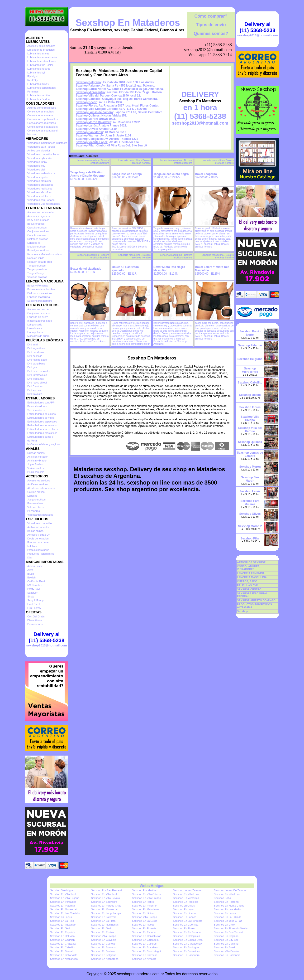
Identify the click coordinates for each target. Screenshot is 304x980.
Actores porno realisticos (42, 108)
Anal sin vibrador (37, 461)
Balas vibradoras (37, 406)
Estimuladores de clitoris (41, 414)
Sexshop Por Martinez (145, 890)
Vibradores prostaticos (40, 185)
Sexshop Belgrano (88, 82)
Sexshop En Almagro (144, 959)
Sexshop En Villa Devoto (105, 898)
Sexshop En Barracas (145, 955)
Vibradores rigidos (38, 177)
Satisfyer (32, 593)
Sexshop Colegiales (89, 139)
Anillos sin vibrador (38, 527)
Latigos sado (35, 325)
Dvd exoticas (35, 356)
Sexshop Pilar (85, 146)
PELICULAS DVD (248, 585)
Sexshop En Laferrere (104, 917)
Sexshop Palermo (88, 86)
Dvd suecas (34, 390)
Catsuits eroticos (37, 228)
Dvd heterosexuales (39, 371)
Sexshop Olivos (86, 129)
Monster (32, 134)
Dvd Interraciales (37, 375)
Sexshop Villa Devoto (226, 951)
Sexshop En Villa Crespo (146, 898)
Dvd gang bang (36, 364)
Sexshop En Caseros (144, 944)
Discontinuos (35, 620)
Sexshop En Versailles (186, 898)
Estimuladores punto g (40, 437)
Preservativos (35, 503)
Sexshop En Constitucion (147, 936)
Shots (31, 597)
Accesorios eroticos (39, 480)
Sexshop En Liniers (143, 913)
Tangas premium (37, 269)
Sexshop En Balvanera (186, 955)
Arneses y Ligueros (38, 216)
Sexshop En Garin (102, 928)
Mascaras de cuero (38, 336)
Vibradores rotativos (39, 196)
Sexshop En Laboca (185, 917)
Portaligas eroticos (38, 250)
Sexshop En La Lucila (145, 921)
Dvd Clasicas (35, 386)
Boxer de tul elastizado (86, 269)
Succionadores (36, 410)
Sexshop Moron (86, 119)
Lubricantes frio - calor (40, 65)
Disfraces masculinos (40, 293)
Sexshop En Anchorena (105, 959)
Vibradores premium (39, 181)
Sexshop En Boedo (225, 947)
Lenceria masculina (39, 297)
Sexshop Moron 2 (250, 526)
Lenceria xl (34, 243)
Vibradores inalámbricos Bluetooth (47, 143)
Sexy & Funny (35, 600)
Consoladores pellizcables (43, 119)
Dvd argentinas (36, 348)
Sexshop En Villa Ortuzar (147, 894)
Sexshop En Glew (224, 925)
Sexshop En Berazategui (146, 951)
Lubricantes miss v (38, 84)
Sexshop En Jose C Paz (228, 921)
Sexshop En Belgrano (104, 955)
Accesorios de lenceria (40, 212)
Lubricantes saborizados (41, 88)
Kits (29, 558)
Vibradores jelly (36, 166)
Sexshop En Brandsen (145, 947)
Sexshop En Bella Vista (64, 955)
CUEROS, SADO (247, 581)
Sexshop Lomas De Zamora (230, 890)
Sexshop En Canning (226, 944)
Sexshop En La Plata (103, 921)
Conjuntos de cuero (39, 313)
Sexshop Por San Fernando (107, 890)
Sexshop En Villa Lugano (65, 898)
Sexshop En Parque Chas (106, 906)
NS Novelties (35, 585)
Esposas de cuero (38, 317)
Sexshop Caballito (88, 99)
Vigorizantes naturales (40, 515)
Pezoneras (34, 511)
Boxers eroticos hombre (41, 289)
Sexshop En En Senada (187, 932)
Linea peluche (36, 332)
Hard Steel (33, 604)
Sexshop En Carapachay (187, 944)
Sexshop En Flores (184, 928)
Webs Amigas (152, 886)
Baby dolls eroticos (38, 220)
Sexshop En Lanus (225, 913)
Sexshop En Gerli (60, 928)
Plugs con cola (36, 472)
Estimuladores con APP (41, 403)
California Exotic (37, 581)
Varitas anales (36, 468)
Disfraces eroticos (38, 239)
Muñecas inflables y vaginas (44, 444)
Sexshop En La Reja (62, 921)
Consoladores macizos (40, 112)
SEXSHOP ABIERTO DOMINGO (256, 600)
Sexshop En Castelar (103, 944)
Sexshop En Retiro (143, 902)
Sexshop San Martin (89, 132)
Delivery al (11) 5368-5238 (47, 637)
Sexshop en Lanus (61, 917)
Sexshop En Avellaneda (64, 959)
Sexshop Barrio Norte (90, 89)
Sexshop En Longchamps (106, 913)
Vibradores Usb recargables (43, 204)
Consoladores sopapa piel (42, 131)
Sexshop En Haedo (143, 925)
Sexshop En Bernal (61, 951)
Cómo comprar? (211, 16)
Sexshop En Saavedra (104, 902)
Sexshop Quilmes (88, 116)
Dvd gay (32, 367)
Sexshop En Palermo (144, 906)
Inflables (32, 546)
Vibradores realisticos (40, 189)
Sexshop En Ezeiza (102, 932)
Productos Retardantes (41, 554)
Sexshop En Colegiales (186, 936)
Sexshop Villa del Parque (93, 96)
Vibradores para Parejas (41, 147)
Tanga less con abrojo (127, 174)
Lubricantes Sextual (39, 99)
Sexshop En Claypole (103, 940)
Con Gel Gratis (36, 616)
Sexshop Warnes (87, 136)
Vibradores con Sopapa (41, 200)
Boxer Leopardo (206, 174)
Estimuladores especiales (42, 422)
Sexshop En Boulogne (186, 947)
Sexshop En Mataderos (128, 23)
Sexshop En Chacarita (63, 944)
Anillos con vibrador (39, 150)
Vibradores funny (37, 162)
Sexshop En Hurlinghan (105, 925)
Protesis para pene (38, 550)
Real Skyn (33, 80)
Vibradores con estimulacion (44, 154)
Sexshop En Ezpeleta (63, 932)
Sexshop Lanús (86, 126)
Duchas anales (36, 453)
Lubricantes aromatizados (42, 57)
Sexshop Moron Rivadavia (93, 122)
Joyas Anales (35, 464)
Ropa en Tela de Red (40, 262)
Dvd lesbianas (36, 379)
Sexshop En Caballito (63, 947)
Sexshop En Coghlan (226, 936)
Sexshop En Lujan (183, 909)
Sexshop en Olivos (184, 906)
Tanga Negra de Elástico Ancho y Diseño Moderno (88, 174)
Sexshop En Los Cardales (65, 913)
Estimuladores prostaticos (42, 433)
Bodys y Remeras (38, 286)
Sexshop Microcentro (90, 92)
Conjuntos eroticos (38, 231)
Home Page (76, 156)
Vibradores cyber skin (40, 158)
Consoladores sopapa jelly (43, 127)
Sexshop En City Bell (226, 940)
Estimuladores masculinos (43, 429)
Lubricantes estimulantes (42, 61)
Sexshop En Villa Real (63, 894)
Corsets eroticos (37, 235)
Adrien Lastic (35, 566)
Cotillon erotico (36, 492)
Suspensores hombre (40, 301)
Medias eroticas (36, 247)
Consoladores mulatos (40, 115)
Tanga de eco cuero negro (171, 174)
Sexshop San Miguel (62, 890)
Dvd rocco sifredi (37, 383)
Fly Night (32, 76)
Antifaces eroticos (38, 484)
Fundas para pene (38, 542)
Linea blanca (35, 328)
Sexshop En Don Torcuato (229, 932)
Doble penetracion (38, 539)
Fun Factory (34, 608)
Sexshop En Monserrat (63, 909)
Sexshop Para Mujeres (250, 503)
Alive (30, 570)
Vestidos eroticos (37, 277)
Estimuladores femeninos (42, 425)
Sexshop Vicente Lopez (92, 142)
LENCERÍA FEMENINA (251, 573)
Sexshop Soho (223, 898)
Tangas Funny (36, 273)
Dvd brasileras (36, 352)
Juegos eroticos (36, 500)
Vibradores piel (36, 170)
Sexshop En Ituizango (63, 925)
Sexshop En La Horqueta (188, 921)
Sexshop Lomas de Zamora (94, 112)
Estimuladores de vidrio (41, 418)
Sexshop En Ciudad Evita (188, 940)
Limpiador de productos (41, 50)
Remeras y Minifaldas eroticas (45, 254)
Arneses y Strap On (39, 535)
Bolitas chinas (35, 531)
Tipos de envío (211, 25)
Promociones (35, 624)
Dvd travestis (35, 394)
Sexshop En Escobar (144, 932)
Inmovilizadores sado (40, 321)
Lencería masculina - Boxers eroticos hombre (93, 162)
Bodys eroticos (36, 224)
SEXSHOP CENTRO (249, 589)
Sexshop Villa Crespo (90, 109)
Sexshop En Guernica (186, 925)
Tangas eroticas (36, 266)
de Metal (32, 441)
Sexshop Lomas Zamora (187, 890)
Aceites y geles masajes (41, 46)
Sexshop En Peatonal (227, 902)
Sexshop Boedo (87, 102)
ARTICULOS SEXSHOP (251, 562)
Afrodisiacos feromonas (41, 488)
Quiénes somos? (211, 34)
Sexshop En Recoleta (185, 902)
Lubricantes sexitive (39, 95)
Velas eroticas (35, 507)
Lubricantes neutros (39, 69)
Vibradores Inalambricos (41, 173)
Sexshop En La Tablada (228, 917)
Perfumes (33, 92)
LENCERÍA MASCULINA (252, 577)
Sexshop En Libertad (185, 913)
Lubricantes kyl (36, 73)
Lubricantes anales (38, 53)
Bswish (31, 577)
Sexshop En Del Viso (62, 936)
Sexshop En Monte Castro (229, 906)
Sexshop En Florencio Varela (231, 928)
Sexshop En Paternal (62, 906)
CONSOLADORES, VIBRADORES (249, 568)
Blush (31, 574)
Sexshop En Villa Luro (186, 894)
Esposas (32, 496)
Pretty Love (34, 589)
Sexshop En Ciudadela (145, 940)
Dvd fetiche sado (37, 360)
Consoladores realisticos (42, 123)
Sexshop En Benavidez (186, 951)
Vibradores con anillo (40, 523)
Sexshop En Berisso (103, 951)
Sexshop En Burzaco (103, 947)
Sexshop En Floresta (144, 928)
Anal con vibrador (38, 457)
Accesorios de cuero (39, 309)
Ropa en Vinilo (36, 258)
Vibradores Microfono (40, 192)
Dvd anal (32, 344)
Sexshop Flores (86, 106)
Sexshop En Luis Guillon (228, 909)
